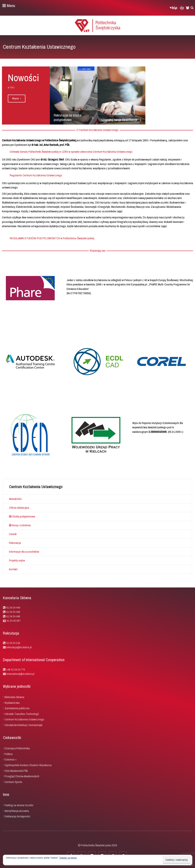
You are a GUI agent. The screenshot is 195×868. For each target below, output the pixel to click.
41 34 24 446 (13, 616)
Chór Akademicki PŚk (16, 771)
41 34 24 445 (13, 612)
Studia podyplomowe (22, 516)
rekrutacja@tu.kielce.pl (19, 647)
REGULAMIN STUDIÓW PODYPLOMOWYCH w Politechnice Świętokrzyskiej (52, 238)
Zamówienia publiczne (17, 708)
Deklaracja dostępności (17, 816)
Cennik (13, 534)
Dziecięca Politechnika (17, 748)
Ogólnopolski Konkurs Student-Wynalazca (28, 765)
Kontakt (13, 569)
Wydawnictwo (12, 703)
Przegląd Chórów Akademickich (22, 776)
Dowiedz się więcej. (68, 858)
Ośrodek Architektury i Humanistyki (23, 725)
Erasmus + (11, 759)
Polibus (9, 754)
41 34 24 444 (13, 608)
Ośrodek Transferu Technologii (22, 714)
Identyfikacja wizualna (17, 811)
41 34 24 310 (13, 643)
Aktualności (15, 499)
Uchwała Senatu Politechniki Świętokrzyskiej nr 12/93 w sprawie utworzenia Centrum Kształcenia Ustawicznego (71, 152)
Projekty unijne (17, 560)
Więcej (17, 98)
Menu (9, 6)
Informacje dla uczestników (24, 552)
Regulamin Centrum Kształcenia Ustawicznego (36, 175)
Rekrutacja (15, 543)
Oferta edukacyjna (19, 508)
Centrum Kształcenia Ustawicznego (24, 719)
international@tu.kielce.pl (20, 674)
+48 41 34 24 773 (16, 669)
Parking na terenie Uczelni (19, 805)
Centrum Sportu (13, 782)
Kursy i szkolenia (20, 525)
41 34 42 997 (13, 621)
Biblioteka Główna (14, 697)
